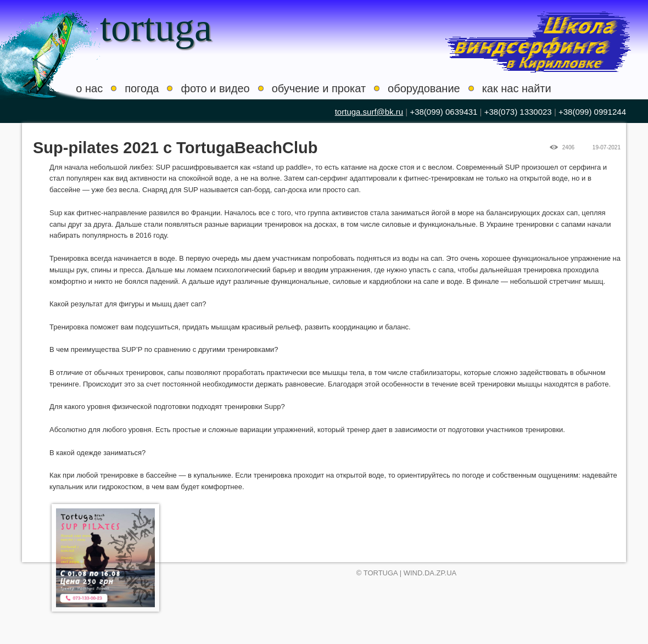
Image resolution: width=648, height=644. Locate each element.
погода (142, 88)
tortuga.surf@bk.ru (369, 112)
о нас (89, 88)
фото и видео (215, 88)
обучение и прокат (319, 88)
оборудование (424, 88)
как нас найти (517, 88)
